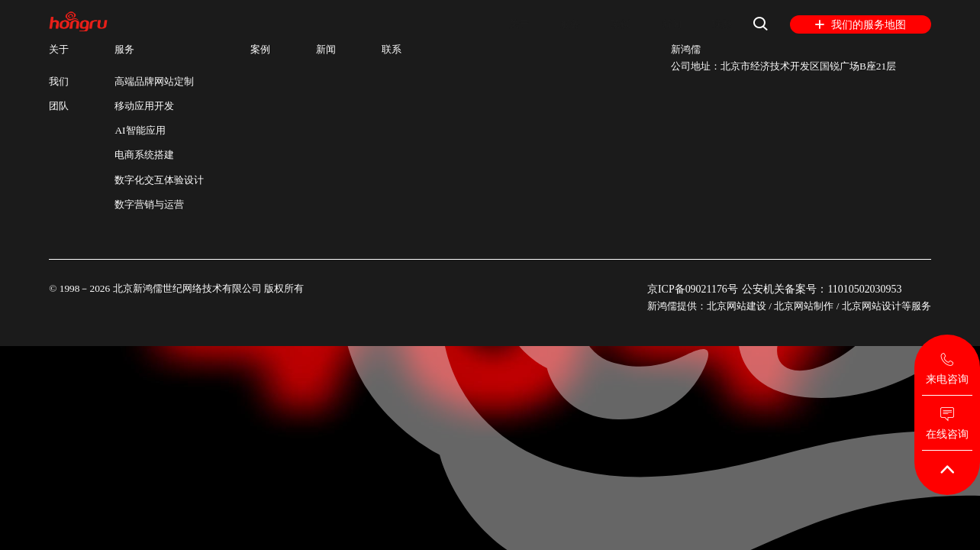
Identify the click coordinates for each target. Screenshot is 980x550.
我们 (59, 81)
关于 (507, 24)
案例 (614, 24)
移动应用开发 (144, 106)
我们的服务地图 (860, 25)
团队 (59, 106)
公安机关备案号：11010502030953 (826, 288)
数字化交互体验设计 (159, 180)
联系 (720, 24)
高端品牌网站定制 (154, 81)
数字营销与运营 (149, 204)
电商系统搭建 (144, 155)
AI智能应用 (140, 130)
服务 (560, 24)
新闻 (667, 24)
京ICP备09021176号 (690, 288)
